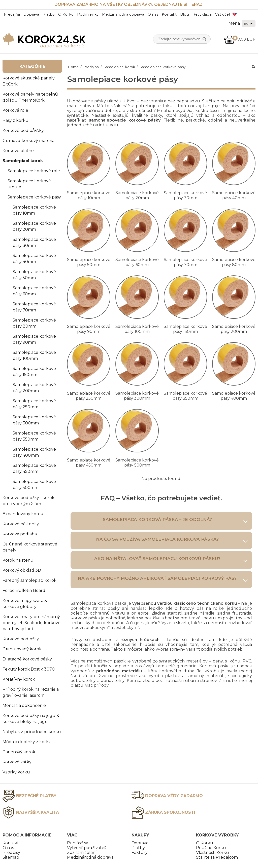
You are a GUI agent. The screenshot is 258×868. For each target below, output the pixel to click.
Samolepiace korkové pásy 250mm (34, 404)
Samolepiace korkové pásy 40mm (34, 259)
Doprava (31, 14)
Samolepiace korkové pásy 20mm (34, 226)
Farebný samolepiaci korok (29, 580)
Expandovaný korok (23, 514)
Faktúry (140, 852)
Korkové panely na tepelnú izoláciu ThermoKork (30, 97)
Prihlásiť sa (78, 843)
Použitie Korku (211, 848)
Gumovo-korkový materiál (29, 141)
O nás (153, 14)
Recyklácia (202, 14)
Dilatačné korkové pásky (27, 659)
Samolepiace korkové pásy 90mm (34, 339)
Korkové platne (18, 151)
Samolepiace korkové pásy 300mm (34, 420)
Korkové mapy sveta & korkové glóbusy (25, 604)
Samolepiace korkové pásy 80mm (34, 323)
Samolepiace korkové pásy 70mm (34, 307)
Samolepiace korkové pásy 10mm (34, 210)
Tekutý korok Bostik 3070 (29, 669)
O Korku (66, 14)
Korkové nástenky (21, 524)
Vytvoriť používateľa (87, 848)
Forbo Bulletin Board (24, 590)
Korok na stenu (18, 560)
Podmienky (88, 14)
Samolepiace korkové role (34, 171)
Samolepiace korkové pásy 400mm (34, 452)
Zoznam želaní (82, 852)
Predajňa (12, 14)
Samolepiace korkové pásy (34, 197)
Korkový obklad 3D (22, 570)
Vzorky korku (16, 772)
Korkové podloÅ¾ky (23, 131)
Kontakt (169, 14)
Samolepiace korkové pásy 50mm (34, 275)
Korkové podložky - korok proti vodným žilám (28, 501)
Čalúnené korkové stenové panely (30, 547)
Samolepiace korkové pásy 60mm (34, 291)
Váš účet (223, 14)
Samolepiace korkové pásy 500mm (34, 485)
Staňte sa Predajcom (217, 857)
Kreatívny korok (19, 679)
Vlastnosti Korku (213, 852)
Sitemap (11, 857)
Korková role (15, 110)
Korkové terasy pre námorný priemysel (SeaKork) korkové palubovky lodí (31, 623)
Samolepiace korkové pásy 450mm (34, 468)
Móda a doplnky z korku (27, 742)
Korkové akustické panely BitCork (29, 81)
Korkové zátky (17, 762)
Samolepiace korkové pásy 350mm (34, 436)
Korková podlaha (20, 534)
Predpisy (11, 852)
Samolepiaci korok (23, 161)
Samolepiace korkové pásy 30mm (34, 242)
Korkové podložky (21, 639)
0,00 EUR (240, 39)
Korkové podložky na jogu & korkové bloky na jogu (31, 719)
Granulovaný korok (22, 649)
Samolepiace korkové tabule (29, 184)
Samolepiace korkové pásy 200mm (34, 388)
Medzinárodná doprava (123, 14)
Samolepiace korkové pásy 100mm (34, 355)
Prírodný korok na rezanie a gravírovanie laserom (31, 692)
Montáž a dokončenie (24, 705)
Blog (185, 14)
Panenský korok (19, 752)
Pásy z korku (15, 120)
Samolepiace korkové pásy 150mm (34, 372)
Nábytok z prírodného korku (32, 732)
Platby (49, 14)
